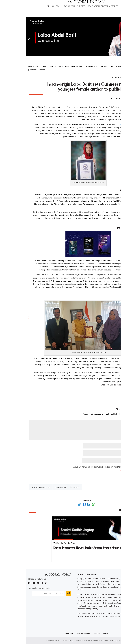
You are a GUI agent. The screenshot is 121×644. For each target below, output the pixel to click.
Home (98, 10)
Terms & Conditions (57, 633)
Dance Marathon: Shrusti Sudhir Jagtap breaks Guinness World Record (71, 548)
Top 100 (41, 10)
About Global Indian (61, 574)
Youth (71, 10)
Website (115, 461)
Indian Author (94, 77)
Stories (89, 10)
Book (64, 10)
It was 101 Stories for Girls (14, 487)
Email (115, 453)
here (116, 385)
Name (115, 446)
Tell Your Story (53, 10)
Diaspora (79, 10)
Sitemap (71, 633)
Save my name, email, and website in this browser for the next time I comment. (82, 467)
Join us (79, 633)
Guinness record (34, 487)
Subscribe (43, 633)
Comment (113, 419)
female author (49, 487)
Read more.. (111, 623)
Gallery (29, 10)
